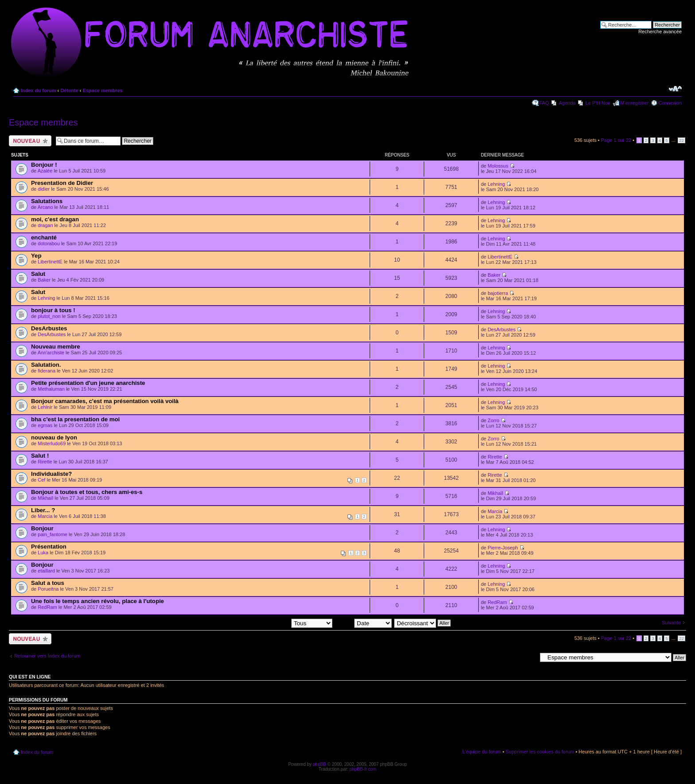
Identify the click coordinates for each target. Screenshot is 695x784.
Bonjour (42, 528)
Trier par (363, 623)
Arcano (45, 207)
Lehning (496, 184)
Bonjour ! (44, 165)
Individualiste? (51, 474)
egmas (45, 425)
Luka (43, 553)
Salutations (47, 201)
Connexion (670, 103)
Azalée (45, 171)
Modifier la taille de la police (675, 89)
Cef (41, 480)
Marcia (45, 516)
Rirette (45, 462)
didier (44, 189)
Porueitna (48, 589)
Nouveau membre (56, 347)
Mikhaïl (45, 498)
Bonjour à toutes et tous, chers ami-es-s (87, 492)
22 (681, 140)
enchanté (44, 237)
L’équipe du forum (482, 752)
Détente (69, 90)
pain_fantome (53, 534)
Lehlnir (45, 407)
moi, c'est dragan (55, 219)
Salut (38, 274)
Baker (44, 280)
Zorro (493, 420)
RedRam (47, 607)
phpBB (320, 764)
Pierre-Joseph (503, 548)
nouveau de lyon (54, 437)
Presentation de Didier (62, 183)
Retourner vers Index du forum (47, 656)
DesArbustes (49, 328)
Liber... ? (43, 510)
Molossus (498, 166)
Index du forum (38, 90)
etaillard (46, 571)
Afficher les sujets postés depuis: (276, 623)
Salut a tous (48, 583)
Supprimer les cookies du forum (540, 752)
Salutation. (46, 365)
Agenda (567, 103)
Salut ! (40, 456)
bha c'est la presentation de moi (75, 419)
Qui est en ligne (30, 677)
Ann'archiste (51, 353)
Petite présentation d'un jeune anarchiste (88, 383)
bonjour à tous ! (53, 310)
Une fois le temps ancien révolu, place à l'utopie (98, 601)
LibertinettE (50, 262)
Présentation (49, 547)
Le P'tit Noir (598, 103)
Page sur (616, 140)
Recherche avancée (660, 31)
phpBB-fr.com (363, 769)
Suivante (671, 623)
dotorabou (49, 243)
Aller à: (529, 657)
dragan (45, 225)
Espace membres (103, 90)
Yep (36, 256)
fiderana (47, 371)
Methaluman (51, 389)
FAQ (544, 103)
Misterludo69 (52, 443)
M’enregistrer (634, 103)
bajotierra (498, 293)
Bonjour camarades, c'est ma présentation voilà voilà (105, 401)
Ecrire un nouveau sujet (30, 141)
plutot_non (49, 316)
